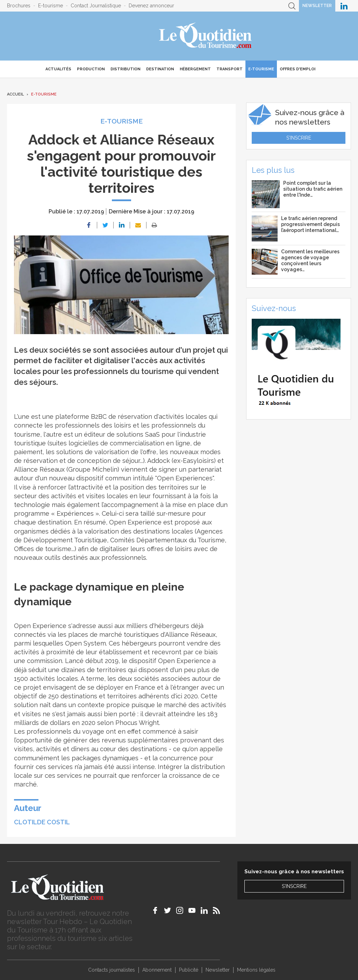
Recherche (292, 6)
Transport (230, 69)
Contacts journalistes (112, 970)
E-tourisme (51, 6)
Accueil (15, 94)
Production (91, 69)
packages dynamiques (104, 758)
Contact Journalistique (96, 6)
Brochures (19, 6)
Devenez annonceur (151, 6)
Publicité (189, 970)
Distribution (126, 69)
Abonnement (157, 970)
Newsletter (317, 6)
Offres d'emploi (298, 69)
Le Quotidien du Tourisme (206, 36)
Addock (159, 461)
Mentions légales (256, 970)
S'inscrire (299, 138)
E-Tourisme (261, 69)
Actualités (58, 69)
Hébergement (195, 69)
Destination (160, 69)
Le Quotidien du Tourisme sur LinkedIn (344, 6)
